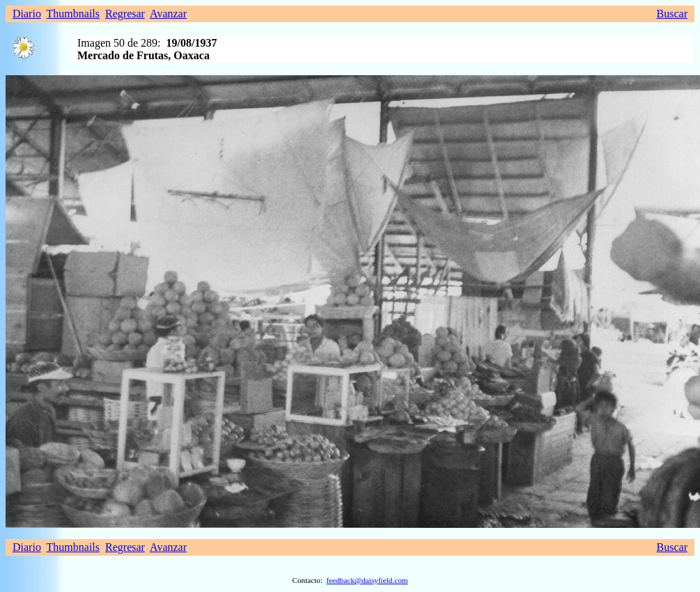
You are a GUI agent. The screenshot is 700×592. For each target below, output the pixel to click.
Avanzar (168, 14)
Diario (27, 14)
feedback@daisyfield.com (367, 580)
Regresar (125, 14)
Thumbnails (73, 14)
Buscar (672, 14)
